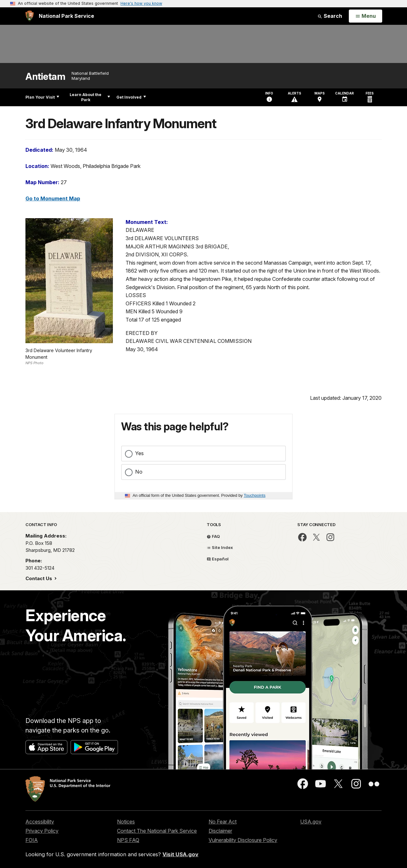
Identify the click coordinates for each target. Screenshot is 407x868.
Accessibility (40, 822)
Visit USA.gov (180, 854)
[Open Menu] (366, 16)
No (139, 472)
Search (330, 16)
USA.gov (311, 822)
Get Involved (131, 97)
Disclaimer (220, 831)
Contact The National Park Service (157, 831)
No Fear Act (223, 822)
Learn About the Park (90, 97)
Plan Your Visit (42, 97)
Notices (126, 822)
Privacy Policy (42, 831)
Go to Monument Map (53, 198)
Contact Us (39, 578)
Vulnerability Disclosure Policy (243, 840)
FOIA (32, 840)
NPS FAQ (128, 840)
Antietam (45, 76)
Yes (139, 453)
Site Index (220, 547)
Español (218, 559)
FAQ (213, 536)
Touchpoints (255, 495)
